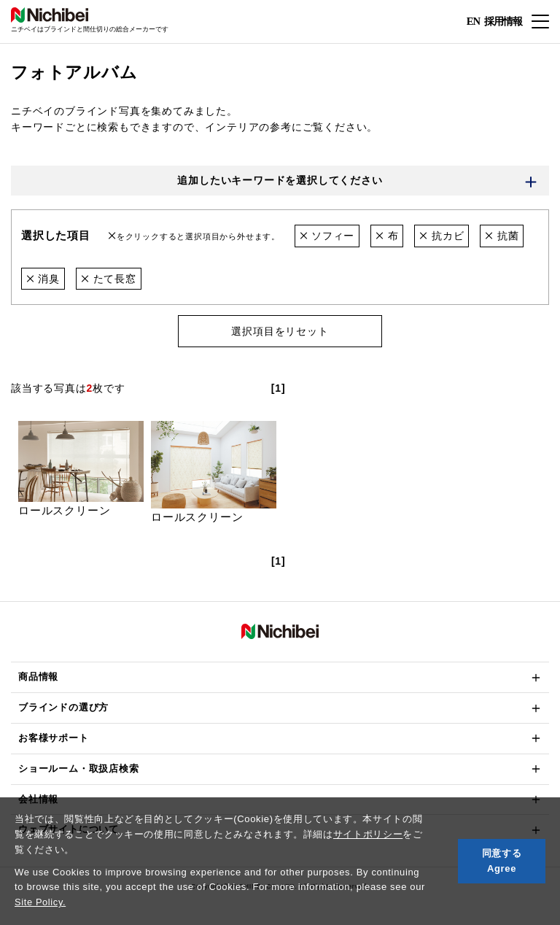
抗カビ (442, 236)
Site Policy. (40, 902)
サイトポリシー (368, 834)
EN (473, 22)
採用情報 (503, 21)
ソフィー (327, 236)
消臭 (43, 279)
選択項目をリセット (280, 332)
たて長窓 (109, 279)
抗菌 (502, 236)
